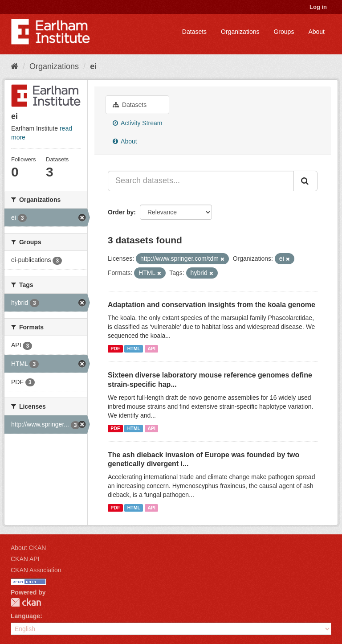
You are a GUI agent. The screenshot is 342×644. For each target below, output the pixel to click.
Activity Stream (137, 123)
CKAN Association (36, 570)
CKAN (26, 602)
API (151, 349)
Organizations (240, 32)
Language (25, 616)
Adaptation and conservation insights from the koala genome (212, 305)
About (316, 32)
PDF (115, 349)
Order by (121, 212)
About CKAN (28, 548)
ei (93, 66)
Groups (284, 32)
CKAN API (25, 559)
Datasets (194, 32)
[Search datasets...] (201, 181)
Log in (318, 7)
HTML (134, 349)
